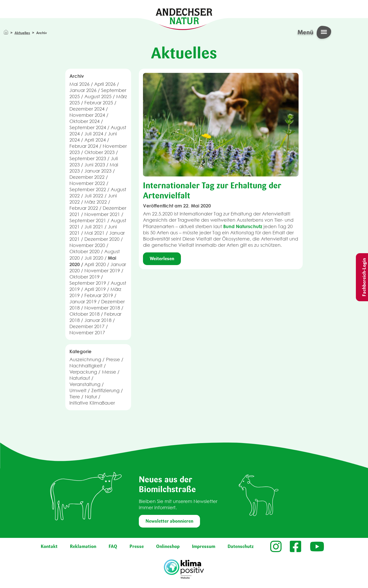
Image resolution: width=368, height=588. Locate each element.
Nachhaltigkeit (86, 366)
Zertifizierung (105, 390)
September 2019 (88, 283)
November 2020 (87, 245)
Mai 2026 (79, 84)
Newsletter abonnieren (169, 521)
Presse (113, 359)
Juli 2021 (94, 227)
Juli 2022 (94, 196)
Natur (91, 397)
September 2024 (88, 127)
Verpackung (83, 372)
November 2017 (87, 333)
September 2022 (88, 189)
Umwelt (78, 390)
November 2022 (87, 183)
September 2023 (88, 158)
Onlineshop (168, 546)
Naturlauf (80, 378)
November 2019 (102, 271)
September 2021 (88, 221)
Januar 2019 (83, 302)
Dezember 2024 (87, 109)
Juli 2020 (94, 258)
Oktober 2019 (85, 277)
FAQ (113, 546)
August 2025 (98, 96)
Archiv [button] (77, 76)
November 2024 (87, 115)
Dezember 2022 (87, 177)
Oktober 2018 (85, 314)
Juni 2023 (95, 165)
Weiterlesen (162, 259)
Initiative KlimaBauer (92, 403)
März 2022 (96, 202)
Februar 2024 (84, 146)
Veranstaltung (85, 384)
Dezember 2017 (87, 326)
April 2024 (95, 140)
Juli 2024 (94, 134)
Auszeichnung (85, 359)
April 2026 (105, 84)
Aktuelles (22, 33)
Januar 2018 (98, 320)
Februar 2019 (99, 295)
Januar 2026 (83, 90)
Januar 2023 (98, 171)
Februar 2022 (84, 208)
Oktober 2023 (99, 152)
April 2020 (95, 264)
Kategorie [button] (81, 351)
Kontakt (49, 546)
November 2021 (102, 214)
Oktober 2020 (85, 252)
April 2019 (95, 289)
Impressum (204, 546)
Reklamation (83, 546)
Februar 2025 (99, 103)
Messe (109, 372)
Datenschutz (241, 546)
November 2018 (102, 308)
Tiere (75, 397)
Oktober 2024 (85, 121)
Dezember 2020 (102, 239)
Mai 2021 (94, 233)
